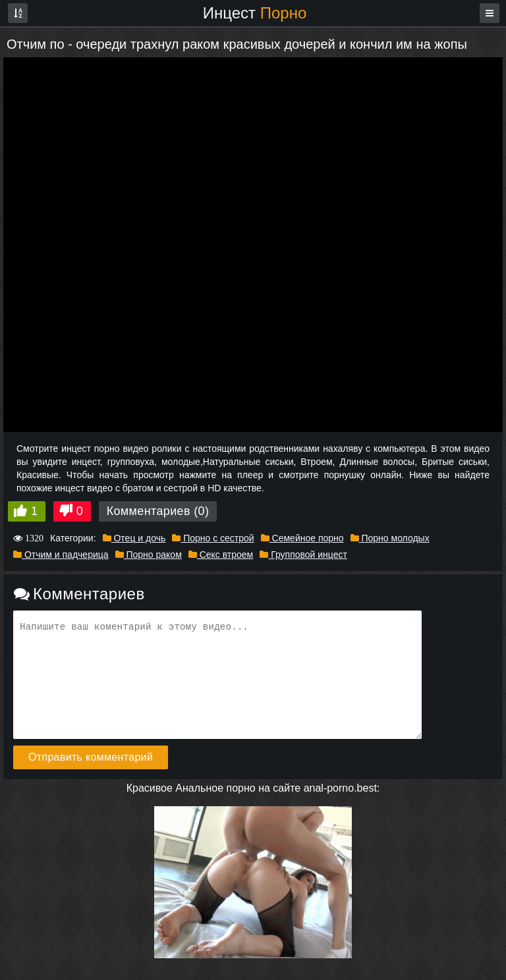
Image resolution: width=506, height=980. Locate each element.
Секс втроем (221, 555)
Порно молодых (390, 538)
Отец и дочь (134, 538)
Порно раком (149, 555)
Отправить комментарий (91, 757)
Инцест (255, 13)
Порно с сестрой (213, 538)
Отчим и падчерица (61, 555)
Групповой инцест (303, 555)
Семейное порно (302, 538)
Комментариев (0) (158, 511)
